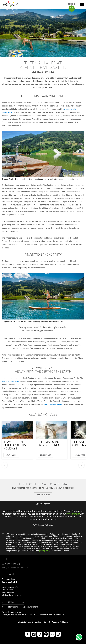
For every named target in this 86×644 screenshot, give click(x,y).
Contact (47, 622)
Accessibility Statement (61, 622)
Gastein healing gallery (53, 404)
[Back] (5, 465)
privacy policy (45, 551)
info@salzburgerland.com (11, 595)
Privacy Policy (73, 514)
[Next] (81, 465)
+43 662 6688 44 (8, 592)
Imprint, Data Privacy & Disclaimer (29, 622)
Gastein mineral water (11, 381)
